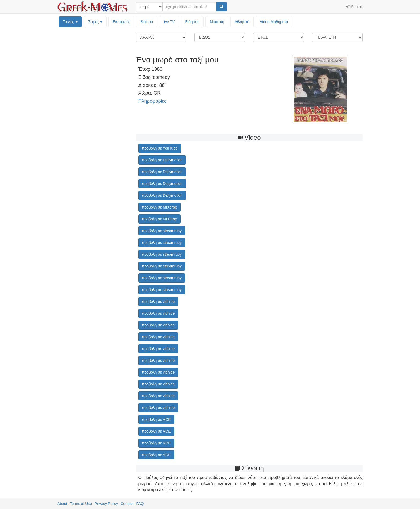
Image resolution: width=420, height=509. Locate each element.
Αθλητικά (242, 22)
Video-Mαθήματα (274, 22)
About (62, 504)
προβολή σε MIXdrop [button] (160, 207)
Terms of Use (81, 504)
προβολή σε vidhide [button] (158, 302)
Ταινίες (70, 22)
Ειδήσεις (192, 22)
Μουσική (217, 22)
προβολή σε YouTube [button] (160, 148)
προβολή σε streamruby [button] (162, 231)
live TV (169, 22)
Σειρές (95, 22)
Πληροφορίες (153, 101)
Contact (127, 504)
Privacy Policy (106, 504)
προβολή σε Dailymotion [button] (162, 160)
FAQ (140, 504)
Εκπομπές (121, 22)
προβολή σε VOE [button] (156, 419)
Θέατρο (147, 22)
